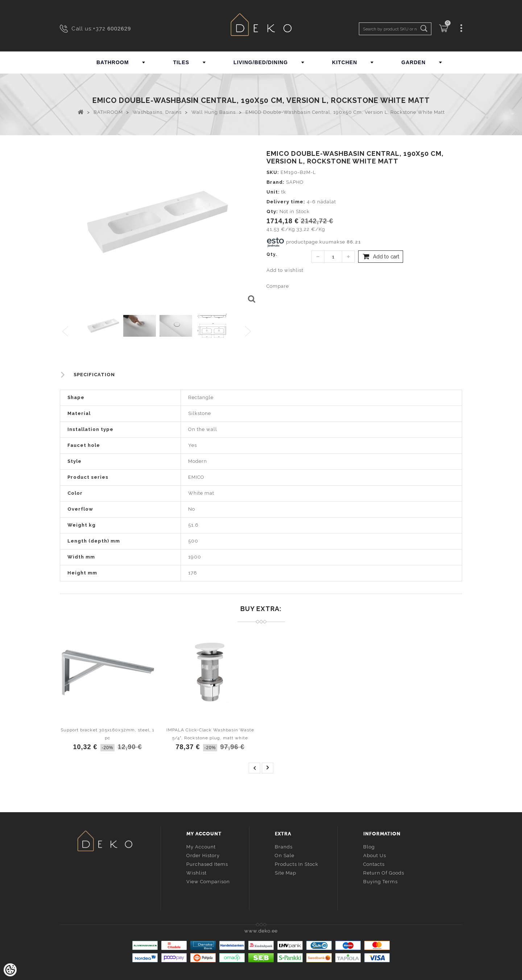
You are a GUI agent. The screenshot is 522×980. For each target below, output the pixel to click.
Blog (369, 846)
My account (201, 846)
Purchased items (207, 863)
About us (375, 855)
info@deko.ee (117, 885)
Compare (278, 286)
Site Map (285, 872)
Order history (203, 855)
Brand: (275, 182)
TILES (181, 62)
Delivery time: (286, 202)
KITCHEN (345, 62)
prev (254, 768)
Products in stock (297, 863)
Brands (284, 846)
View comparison (208, 881)
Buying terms (380, 881)
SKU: (273, 172)
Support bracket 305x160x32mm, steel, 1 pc (107, 734)
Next (250, 332)
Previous (66, 332)
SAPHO (295, 182)
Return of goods (384, 872)
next (268, 768)
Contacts (374, 863)
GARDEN (413, 62)
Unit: (273, 192)
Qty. (272, 254)
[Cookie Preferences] (10, 970)
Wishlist (196, 872)
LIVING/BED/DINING (261, 62)
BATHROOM (113, 62)
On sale (285, 855)
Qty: (272, 211)
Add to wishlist (285, 270)
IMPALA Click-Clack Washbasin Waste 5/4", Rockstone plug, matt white (210, 734)
